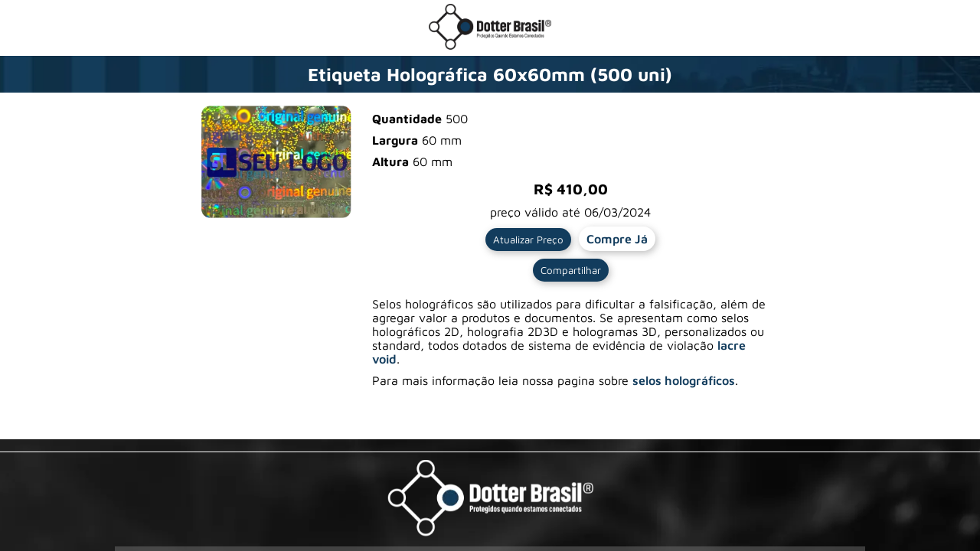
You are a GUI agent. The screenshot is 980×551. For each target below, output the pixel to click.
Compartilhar (571, 270)
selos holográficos (684, 380)
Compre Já (617, 239)
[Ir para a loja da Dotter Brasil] (490, 45)
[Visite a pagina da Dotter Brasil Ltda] (490, 499)
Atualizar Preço (528, 240)
